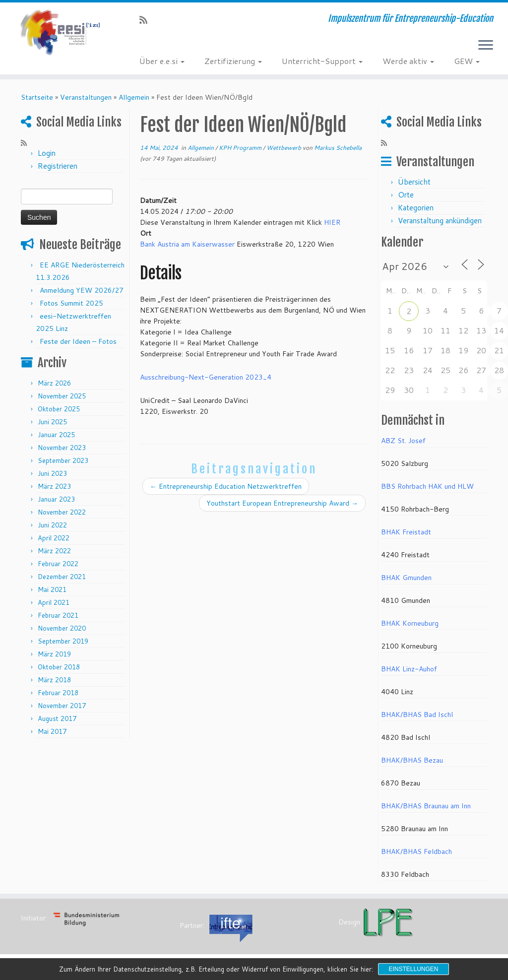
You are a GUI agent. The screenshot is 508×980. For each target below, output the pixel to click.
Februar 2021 (58, 615)
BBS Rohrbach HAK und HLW (427, 486)
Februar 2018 (58, 693)
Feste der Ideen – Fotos (78, 341)
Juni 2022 (52, 525)
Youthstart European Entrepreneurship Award (282, 503)
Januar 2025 (56, 435)
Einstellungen (413, 969)
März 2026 (54, 383)
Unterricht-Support (322, 61)
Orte (406, 195)
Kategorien (416, 208)
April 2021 (54, 602)
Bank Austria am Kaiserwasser (187, 244)
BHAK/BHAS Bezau (412, 760)
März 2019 (54, 654)
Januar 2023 (56, 499)
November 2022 (62, 512)
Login (47, 153)
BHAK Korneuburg (410, 623)
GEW (467, 61)
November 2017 (62, 706)
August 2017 (57, 719)
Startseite (37, 97)
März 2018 (54, 680)
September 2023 (63, 460)
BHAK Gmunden (406, 578)
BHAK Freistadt (406, 532)
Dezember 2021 (62, 577)
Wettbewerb (285, 148)
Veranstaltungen (86, 97)
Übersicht (414, 182)
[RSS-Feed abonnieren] (147, 20)
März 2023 (54, 486)
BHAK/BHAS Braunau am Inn (426, 806)
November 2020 (62, 628)
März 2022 (54, 551)
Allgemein (134, 97)
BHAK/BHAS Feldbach (416, 851)
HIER (332, 222)
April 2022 (54, 538)
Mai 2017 (52, 731)
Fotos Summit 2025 (71, 303)
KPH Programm (241, 148)
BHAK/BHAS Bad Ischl (417, 715)
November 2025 (62, 396)
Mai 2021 (52, 589)
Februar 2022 (58, 564)
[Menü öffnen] (486, 46)
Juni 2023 (52, 473)
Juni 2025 (52, 422)
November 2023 (62, 448)
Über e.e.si (162, 61)
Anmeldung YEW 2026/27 (82, 290)
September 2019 (63, 641)
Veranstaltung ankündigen (440, 221)
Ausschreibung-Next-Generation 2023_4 (206, 377)
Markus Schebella (338, 148)
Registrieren (58, 166)
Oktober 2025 (59, 409)
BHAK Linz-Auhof (409, 669)
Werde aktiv (408, 61)
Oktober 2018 (59, 667)
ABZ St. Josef (403, 441)
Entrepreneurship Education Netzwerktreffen (226, 486)
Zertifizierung (233, 61)
